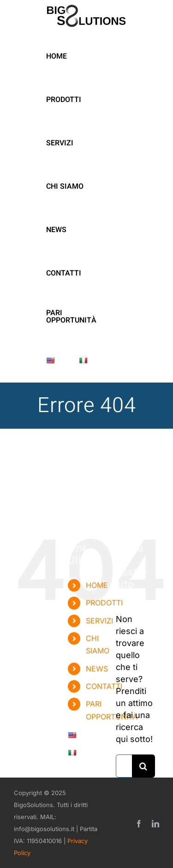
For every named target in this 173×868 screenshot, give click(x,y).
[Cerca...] (124, 766)
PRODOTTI (104, 603)
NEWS (97, 669)
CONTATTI (104, 686)
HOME (97, 585)
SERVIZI (99, 621)
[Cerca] (143, 766)
